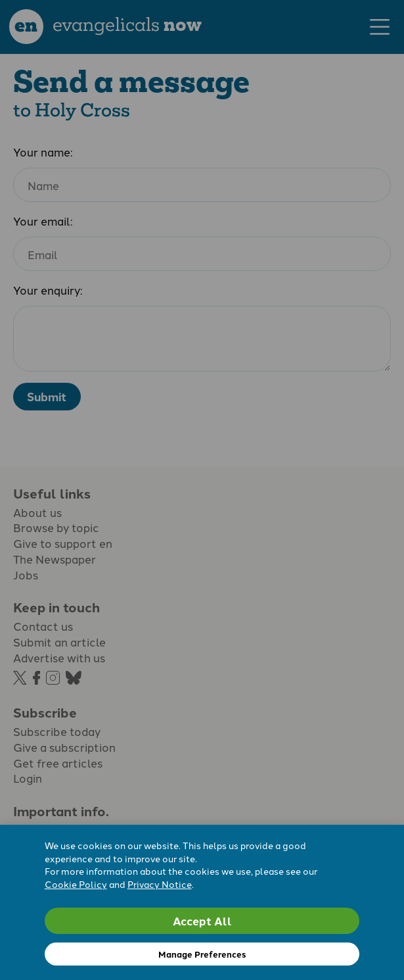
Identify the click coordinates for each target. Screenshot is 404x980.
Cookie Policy (76, 884)
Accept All (202, 920)
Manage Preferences (202, 954)
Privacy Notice (160, 884)
